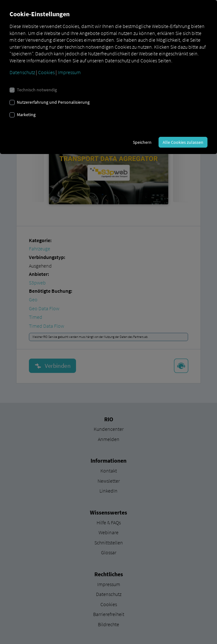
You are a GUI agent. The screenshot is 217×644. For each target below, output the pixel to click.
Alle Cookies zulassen (183, 142)
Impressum (69, 72)
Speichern (142, 142)
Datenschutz (22, 72)
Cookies (46, 72)
